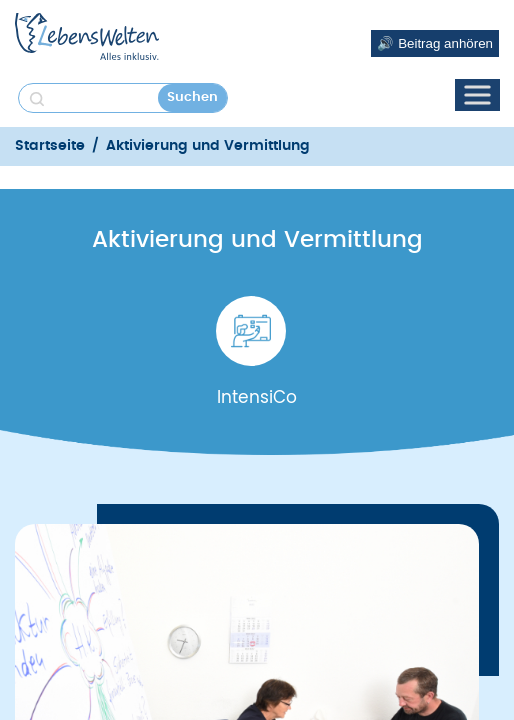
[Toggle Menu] (477, 94)
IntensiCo (257, 397)
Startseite (50, 146)
